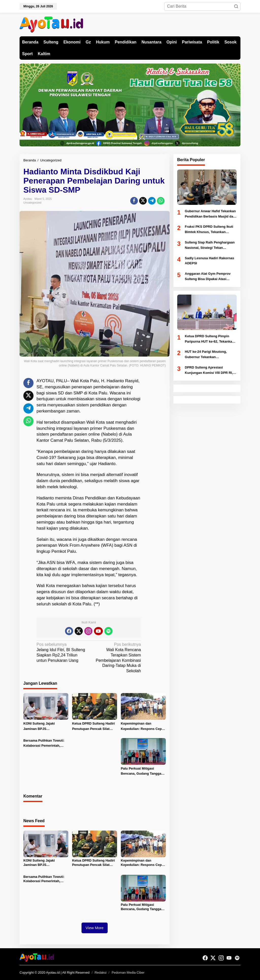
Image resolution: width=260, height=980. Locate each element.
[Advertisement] (160, 454)
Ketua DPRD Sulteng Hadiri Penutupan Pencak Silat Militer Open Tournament (93, 727)
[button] (236, 6)
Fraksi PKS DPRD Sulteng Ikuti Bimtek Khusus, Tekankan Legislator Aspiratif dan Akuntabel (209, 230)
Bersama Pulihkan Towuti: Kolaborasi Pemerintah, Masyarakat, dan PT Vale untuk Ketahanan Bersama (44, 744)
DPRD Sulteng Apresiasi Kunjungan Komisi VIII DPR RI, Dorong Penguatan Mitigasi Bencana (209, 371)
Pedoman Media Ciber (128, 973)
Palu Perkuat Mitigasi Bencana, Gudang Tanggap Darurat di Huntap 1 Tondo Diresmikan (142, 772)
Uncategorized (32, 203)
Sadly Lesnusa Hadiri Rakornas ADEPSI (209, 261)
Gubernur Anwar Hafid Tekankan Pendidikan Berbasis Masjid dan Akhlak (210, 214)
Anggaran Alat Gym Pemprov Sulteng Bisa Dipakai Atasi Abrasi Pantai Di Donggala (208, 277)
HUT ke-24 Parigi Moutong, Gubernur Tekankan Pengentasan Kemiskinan (206, 355)
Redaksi (100, 973)
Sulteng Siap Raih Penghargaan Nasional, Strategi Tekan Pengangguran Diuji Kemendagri (210, 246)
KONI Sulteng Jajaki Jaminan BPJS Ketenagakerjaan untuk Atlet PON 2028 (46, 727)
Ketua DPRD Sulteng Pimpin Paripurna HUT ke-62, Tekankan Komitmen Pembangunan (209, 339)
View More (95, 928)
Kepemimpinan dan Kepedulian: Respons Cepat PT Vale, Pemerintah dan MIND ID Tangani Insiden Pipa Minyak (143, 727)
